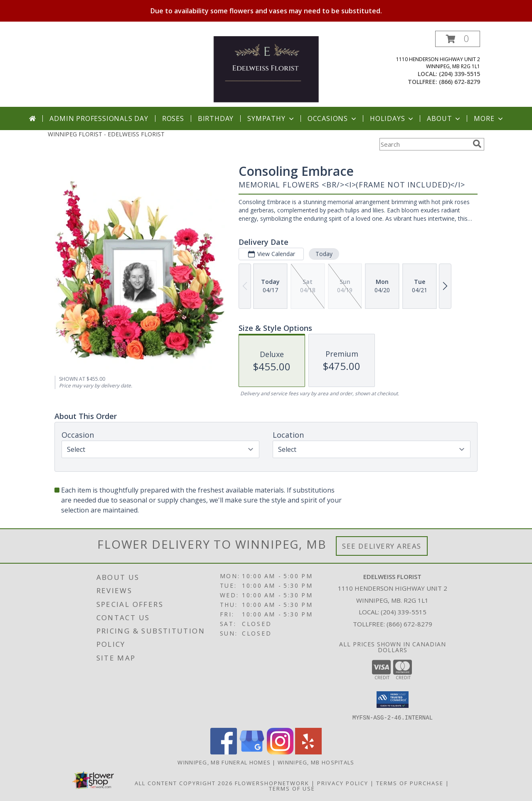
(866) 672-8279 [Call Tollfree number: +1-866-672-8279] (409, 624)
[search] (477, 144)
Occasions (333, 118)
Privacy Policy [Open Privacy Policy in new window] (343, 783)
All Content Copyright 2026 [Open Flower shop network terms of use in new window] (184, 783)
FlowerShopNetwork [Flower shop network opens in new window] (272, 783)
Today (324, 254)
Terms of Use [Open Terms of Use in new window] (292, 788)
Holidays (392, 118)
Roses (173, 118)
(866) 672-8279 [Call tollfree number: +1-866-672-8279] (459, 82)
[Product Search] (424, 144)
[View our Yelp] (308, 752)
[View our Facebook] (224, 752)
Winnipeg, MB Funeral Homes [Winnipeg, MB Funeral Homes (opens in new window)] (224, 762)
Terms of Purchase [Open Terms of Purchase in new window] (410, 783)
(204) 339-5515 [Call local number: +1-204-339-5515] (459, 74)
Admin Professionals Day (99, 118)
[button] (458, 39)
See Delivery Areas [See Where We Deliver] (382, 546)
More (489, 118)
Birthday (216, 118)
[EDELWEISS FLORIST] (266, 69)
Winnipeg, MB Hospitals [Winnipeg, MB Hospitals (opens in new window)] (316, 762)
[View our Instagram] (280, 752)
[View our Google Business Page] (252, 752)
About (444, 118)
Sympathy (271, 118)
